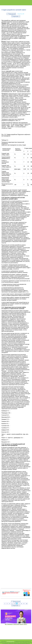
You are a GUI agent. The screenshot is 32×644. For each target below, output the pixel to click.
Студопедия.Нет (10, 641)
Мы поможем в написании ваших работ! (16, 624)
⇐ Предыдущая (11, 14)
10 (27, 604)
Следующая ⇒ (16, 16)
